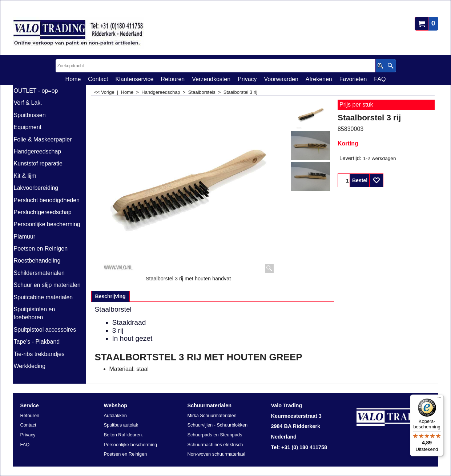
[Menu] (439, 399)
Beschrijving (110, 296)
